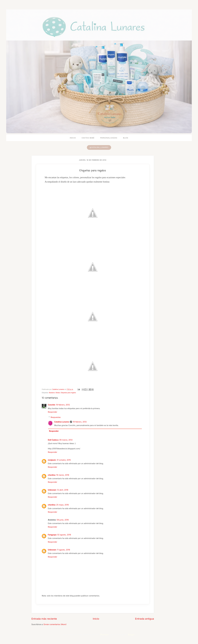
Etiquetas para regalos (68, 393)
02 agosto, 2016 (64, 535)
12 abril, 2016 (63, 490)
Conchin (52, 405)
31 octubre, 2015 (64, 460)
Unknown (52, 490)
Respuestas (56, 417)
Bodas (58, 393)
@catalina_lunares (99, 147)
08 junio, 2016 (63, 520)
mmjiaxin (52, 460)
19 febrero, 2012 (63, 405)
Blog (126, 138)
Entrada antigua (145, 619)
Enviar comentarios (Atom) (55, 624)
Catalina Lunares (62, 422)
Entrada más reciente (44, 619)
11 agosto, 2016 (64, 550)
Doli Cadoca (53, 440)
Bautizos (52, 393)
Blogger (131, 634)
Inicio (73, 138)
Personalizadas (109, 138)
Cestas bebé (88, 138)
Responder (53, 412)
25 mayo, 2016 (62, 505)
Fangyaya (52, 535)
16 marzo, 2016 (63, 475)
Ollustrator (104, 634)
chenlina (52, 475)
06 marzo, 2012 (66, 440)
